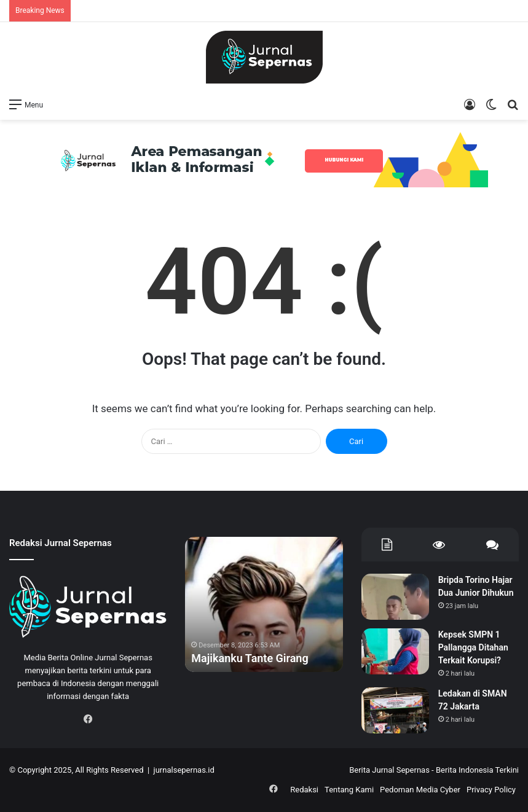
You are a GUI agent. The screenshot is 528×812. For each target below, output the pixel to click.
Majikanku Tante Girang (250, 658)
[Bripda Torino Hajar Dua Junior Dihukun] (395, 597)
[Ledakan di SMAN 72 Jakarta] (395, 710)
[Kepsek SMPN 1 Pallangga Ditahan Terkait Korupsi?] (395, 651)
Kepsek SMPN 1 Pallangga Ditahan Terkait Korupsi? (473, 647)
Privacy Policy (491, 790)
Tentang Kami (349, 790)
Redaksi (304, 790)
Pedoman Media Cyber (420, 790)
